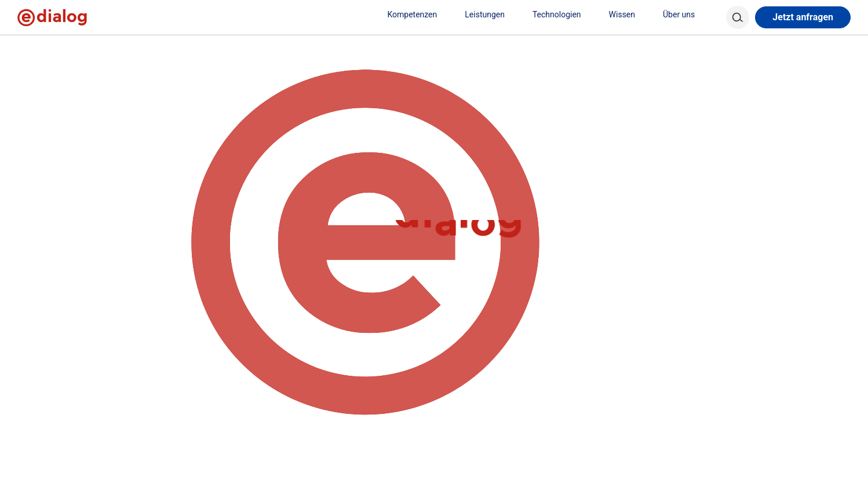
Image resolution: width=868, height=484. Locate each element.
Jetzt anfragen (803, 17)
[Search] (738, 17)
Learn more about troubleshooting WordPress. (334, 144)
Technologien (563, 14)
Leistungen (490, 14)
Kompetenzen (418, 14)
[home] (36, 47)
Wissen (628, 14)
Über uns (685, 14)
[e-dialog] (52, 17)
